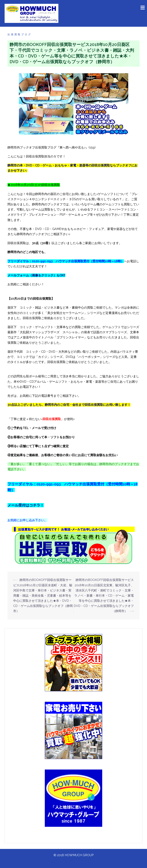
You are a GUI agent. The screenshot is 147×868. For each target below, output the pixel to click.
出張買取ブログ (20, 34)
